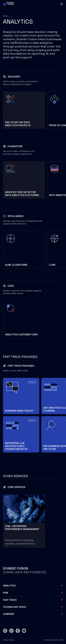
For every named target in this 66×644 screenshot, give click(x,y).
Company (9, 614)
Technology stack (15, 607)
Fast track (10, 600)
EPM (5, 593)
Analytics (9, 586)
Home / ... (7, 16)
